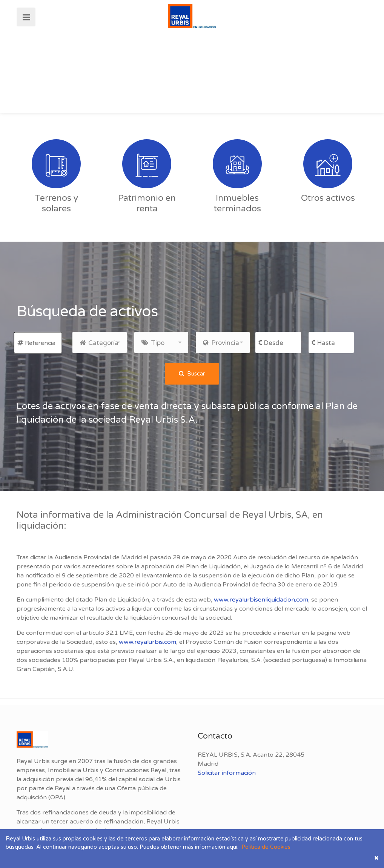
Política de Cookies (264, 847)
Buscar (192, 374)
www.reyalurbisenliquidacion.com (261, 600)
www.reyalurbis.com (147, 642)
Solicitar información (227, 773)
